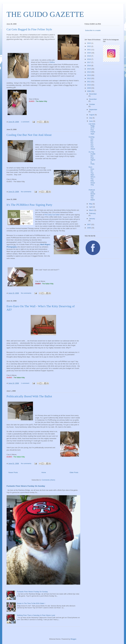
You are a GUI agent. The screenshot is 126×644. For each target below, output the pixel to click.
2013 (89, 75)
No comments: (26, 192)
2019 (89, 56)
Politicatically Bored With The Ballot (29, 396)
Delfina (52, 62)
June (91, 121)
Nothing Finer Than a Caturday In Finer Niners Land (36, 615)
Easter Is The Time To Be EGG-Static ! (31, 603)
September (93, 110)
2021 (89, 50)
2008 (89, 91)
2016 (89, 66)
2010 (89, 85)
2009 (89, 88)
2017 (89, 62)
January (92, 219)
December (93, 94)
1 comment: (26, 122)
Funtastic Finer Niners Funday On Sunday (26, 486)
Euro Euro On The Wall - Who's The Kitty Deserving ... (92, 177)
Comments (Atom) (48, 480)
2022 (89, 46)
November (93, 99)
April (91, 207)
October (92, 104)
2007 (89, 225)
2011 (89, 82)
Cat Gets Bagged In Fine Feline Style (29, 29)
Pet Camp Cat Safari (52, 215)
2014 (89, 72)
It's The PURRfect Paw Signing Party (30, 205)
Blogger (73, 639)
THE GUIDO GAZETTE (45, 14)
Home (44, 472)
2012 (89, 78)
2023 (89, 43)
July (91, 118)
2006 (89, 228)
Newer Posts (13, 472)
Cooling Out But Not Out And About (29, 135)
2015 (89, 69)
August (92, 115)
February (92, 213)
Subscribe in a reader (93, 30)
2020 (89, 53)
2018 (89, 59)
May (91, 204)
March (92, 210)
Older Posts (74, 472)
